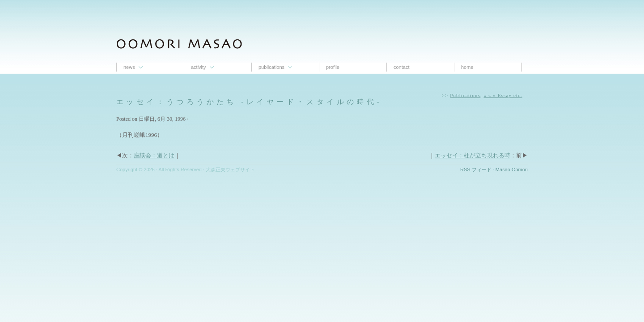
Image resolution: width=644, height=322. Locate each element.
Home (467, 67)
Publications (271, 67)
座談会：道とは (154, 155)
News (129, 67)
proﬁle (333, 67)
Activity (199, 67)
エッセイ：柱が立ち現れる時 (472, 155)
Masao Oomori (512, 169)
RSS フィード (476, 169)
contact (401, 67)
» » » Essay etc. (503, 95)
